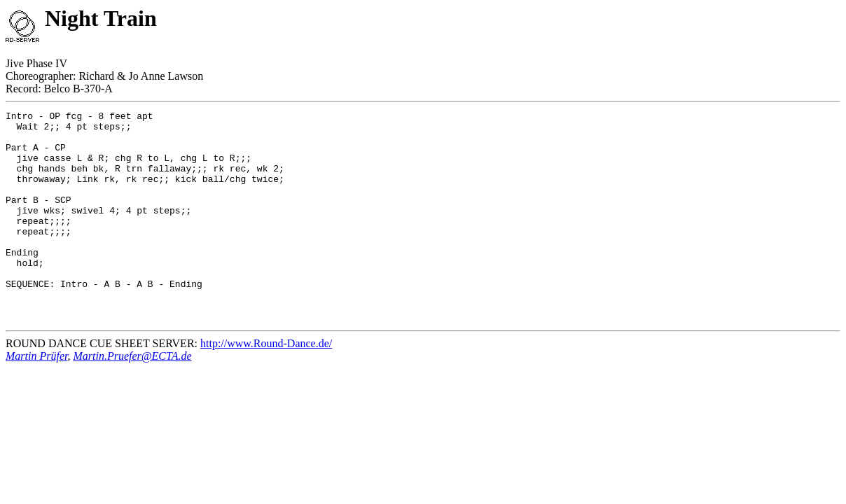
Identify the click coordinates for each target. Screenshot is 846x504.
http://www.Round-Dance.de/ (266, 385)
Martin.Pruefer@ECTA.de (132, 398)
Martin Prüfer (36, 398)
